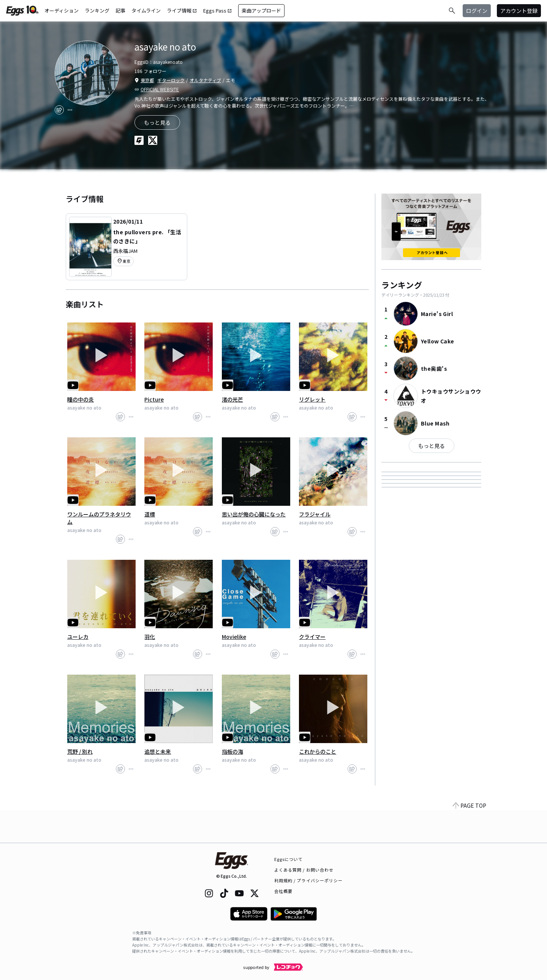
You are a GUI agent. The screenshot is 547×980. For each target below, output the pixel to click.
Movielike (234, 637)
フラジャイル (315, 514)
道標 (150, 514)
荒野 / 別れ (80, 751)
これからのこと (318, 751)
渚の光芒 (232, 399)
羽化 (150, 637)
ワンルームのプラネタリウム (99, 518)
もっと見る (432, 446)
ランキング (97, 10)
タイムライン (146, 10)
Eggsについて (289, 859)
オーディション (62, 10)
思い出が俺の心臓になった (254, 514)
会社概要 (283, 891)
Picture (154, 399)
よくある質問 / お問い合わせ (304, 870)
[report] (70, 110)
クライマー (312, 637)
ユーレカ (78, 637)
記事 (120, 10)
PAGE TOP (470, 838)
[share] (59, 110)
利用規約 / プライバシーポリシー (309, 880)
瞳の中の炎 (81, 399)
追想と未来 (158, 751)
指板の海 (232, 751)
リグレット (312, 399)
